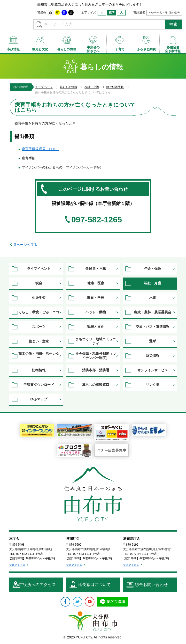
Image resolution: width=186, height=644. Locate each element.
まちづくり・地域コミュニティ (96, 341)
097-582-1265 (97, 220)
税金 (39, 283)
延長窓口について (94, 585)
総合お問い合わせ (151, 585)
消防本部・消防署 (96, 370)
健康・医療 (96, 283)
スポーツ (39, 327)
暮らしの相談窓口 (96, 385)
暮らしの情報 (69, 87)
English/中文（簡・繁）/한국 (164, 12)
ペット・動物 (96, 312)
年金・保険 (153, 269)
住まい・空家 (39, 341)
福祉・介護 (92, 87)
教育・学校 (96, 298)
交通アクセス (17, 565)
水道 (153, 298)
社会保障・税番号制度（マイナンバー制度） (96, 356)
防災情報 (153, 356)
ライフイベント (39, 269)
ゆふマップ (39, 399)
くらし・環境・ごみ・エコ (39, 312)
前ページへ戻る (25, 245)
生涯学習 (39, 298)
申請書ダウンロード (39, 385)
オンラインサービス (153, 370)
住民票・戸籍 (96, 269)
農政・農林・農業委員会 (153, 312)
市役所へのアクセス (37, 585)
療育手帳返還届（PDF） (41, 149)
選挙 (153, 341)
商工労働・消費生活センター (39, 356)
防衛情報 (39, 370)
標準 (112, 13)
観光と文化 (96, 327)
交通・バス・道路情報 (153, 327)
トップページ (44, 87)
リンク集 (153, 385)
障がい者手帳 (115, 87)
